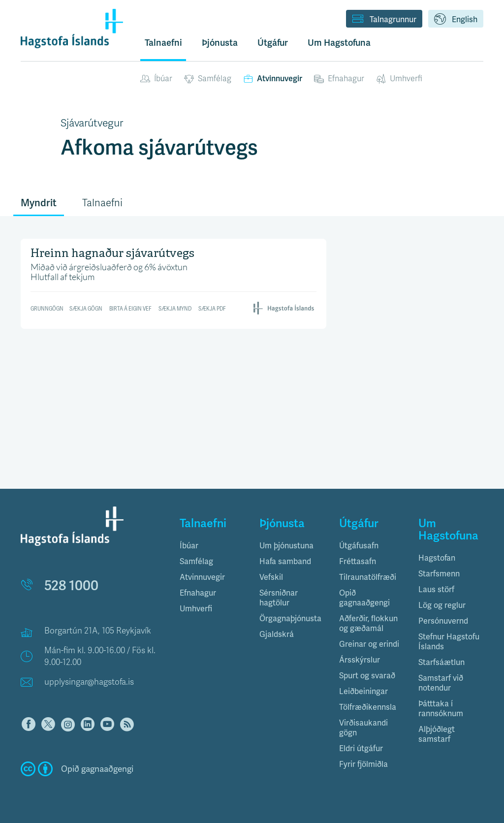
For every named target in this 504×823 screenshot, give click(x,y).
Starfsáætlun (441, 662)
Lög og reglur (442, 605)
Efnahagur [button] (198, 593)
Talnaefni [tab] (102, 203)
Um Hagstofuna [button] (339, 43)
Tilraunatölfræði (368, 577)
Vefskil (271, 577)
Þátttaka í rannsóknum (441, 709)
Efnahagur (339, 79)
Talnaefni (163, 43)
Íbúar (156, 79)
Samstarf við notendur (441, 683)
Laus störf (436, 589)
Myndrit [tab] (39, 203)
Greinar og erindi (369, 644)
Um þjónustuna (286, 546)
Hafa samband (285, 561)
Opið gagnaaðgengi (364, 598)
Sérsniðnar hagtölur (279, 598)
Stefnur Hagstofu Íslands (449, 642)
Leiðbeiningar (363, 691)
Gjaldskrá (277, 634)
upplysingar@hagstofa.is (89, 682)
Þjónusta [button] (220, 43)
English (456, 20)
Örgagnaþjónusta (290, 618)
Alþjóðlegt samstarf (437, 734)
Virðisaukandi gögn (363, 728)
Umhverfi (399, 79)
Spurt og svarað (367, 676)
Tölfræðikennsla (368, 707)
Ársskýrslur (360, 660)
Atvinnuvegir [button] (202, 577)
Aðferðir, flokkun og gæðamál (368, 623)
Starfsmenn (439, 574)
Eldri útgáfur (361, 748)
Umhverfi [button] (196, 609)
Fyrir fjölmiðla (363, 764)
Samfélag (208, 79)
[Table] (173, 282)
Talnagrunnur (384, 20)
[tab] (212, 546)
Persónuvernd (443, 621)
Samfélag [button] (196, 561)
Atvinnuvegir (273, 79)
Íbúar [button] (189, 546)
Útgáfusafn (359, 546)
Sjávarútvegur (92, 123)
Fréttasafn (358, 561)
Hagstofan (437, 558)
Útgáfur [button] (273, 43)
